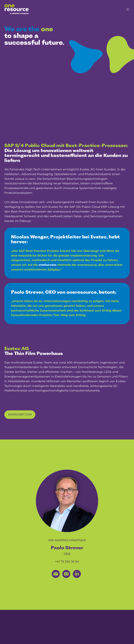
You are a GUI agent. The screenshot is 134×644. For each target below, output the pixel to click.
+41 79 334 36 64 (67, 562)
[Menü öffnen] (128, 9)
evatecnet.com (20, 414)
